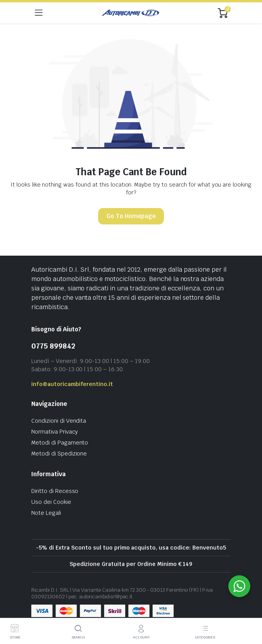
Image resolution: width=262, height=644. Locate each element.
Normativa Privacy (55, 432)
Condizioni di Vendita (59, 421)
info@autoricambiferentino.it (72, 384)
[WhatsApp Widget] (239, 586)
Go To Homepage (131, 216)
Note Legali (46, 513)
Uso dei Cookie (51, 502)
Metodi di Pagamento (60, 443)
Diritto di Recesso (55, 491)
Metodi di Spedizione (59, 454)
